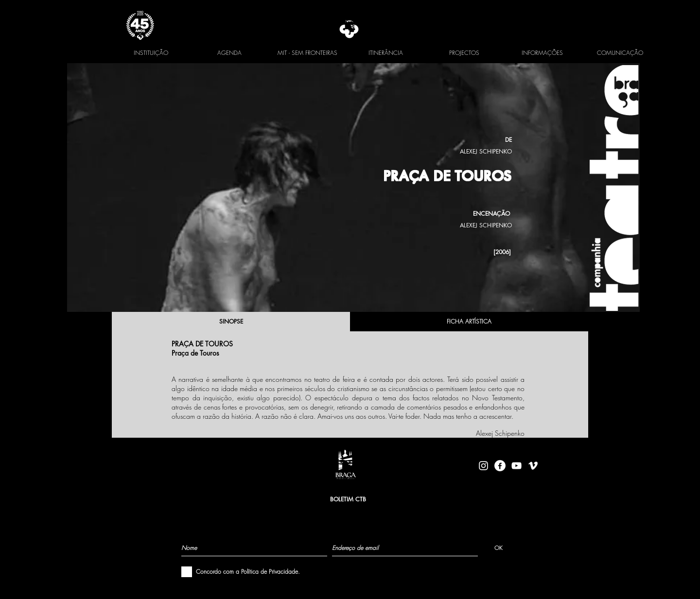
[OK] (499, 548)
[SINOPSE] (231, 322)
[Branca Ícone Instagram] (483, 466)
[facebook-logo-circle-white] (500, 466)
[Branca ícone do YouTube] (516, 466)
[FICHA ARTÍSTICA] (469, 322)
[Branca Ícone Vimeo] (533, 466)
